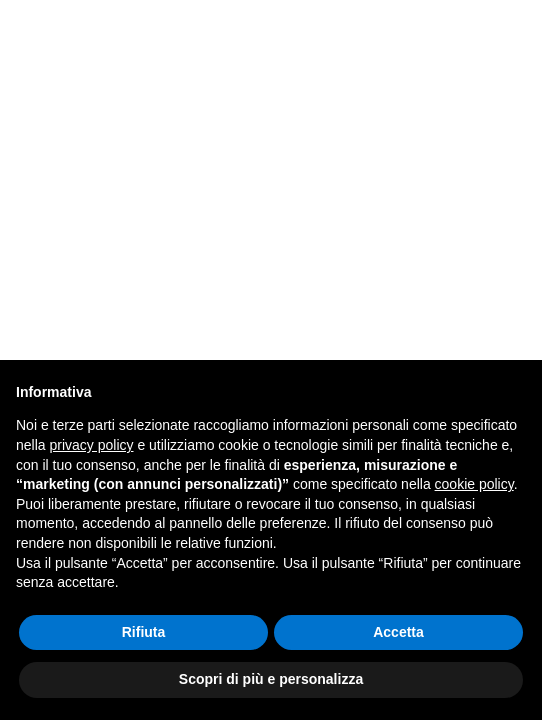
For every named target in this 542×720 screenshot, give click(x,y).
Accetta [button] (398, 632)
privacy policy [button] (91, 445)
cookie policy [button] (474, 484)
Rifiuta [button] (144, 632)
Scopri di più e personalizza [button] (271, 679)
